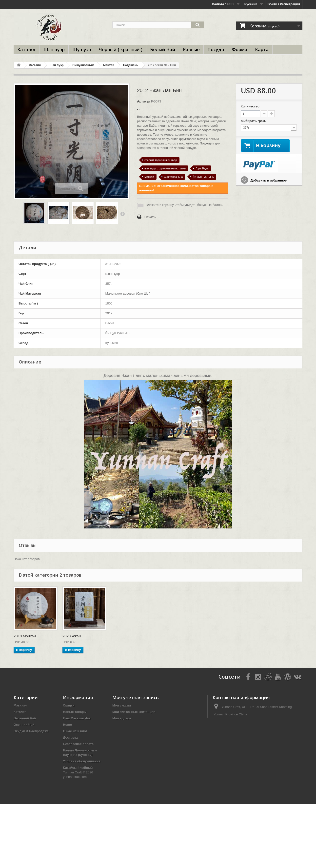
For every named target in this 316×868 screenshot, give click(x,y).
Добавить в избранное (268, 180)
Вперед (122, 214)
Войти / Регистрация (284, 4)
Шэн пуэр (54, 49)
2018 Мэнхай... (26, 636)
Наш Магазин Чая (77, 718)
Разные (191, 49)
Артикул (144, 101)
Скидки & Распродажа (31, 731)
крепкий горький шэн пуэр (161, 160)
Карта (262, 49)
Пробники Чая (74, 791)
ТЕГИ (67, 811)
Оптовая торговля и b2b (82, 785)
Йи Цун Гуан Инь (203, 177)
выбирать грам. (254, 121)
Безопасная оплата (78, 744)
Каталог (27, 49)
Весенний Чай (25, 718)
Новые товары (75, 712)
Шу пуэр (82, 49)
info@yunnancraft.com (248, 723)
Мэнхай (109, 65)
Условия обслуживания (82, 761)
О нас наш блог (75, 731)
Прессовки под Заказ (30, 757)
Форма (240, 49)
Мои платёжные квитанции (134, 712)
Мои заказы (122, 705)
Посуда (216, 49)
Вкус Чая (70, 798)
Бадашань (130, 65)
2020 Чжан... (73, 636)
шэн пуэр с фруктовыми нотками (165, 168)
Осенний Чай (24, 725)
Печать (150, 217)
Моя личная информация (132, 725)
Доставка (70, 737)
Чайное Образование (30, 737)
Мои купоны (122, 731)
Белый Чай (163, 49)
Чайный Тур (72, 778)
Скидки (69, 705)
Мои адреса (122, 718)
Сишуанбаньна (83, 65)
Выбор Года (23, 750)
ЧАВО (68, 804)
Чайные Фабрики (27, 744)
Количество (250, 106)
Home (67, 725)
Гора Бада (202, 168)
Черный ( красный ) (121, 49)
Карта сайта (72, 828)
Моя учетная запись (136, 697)
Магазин (35, 65)
